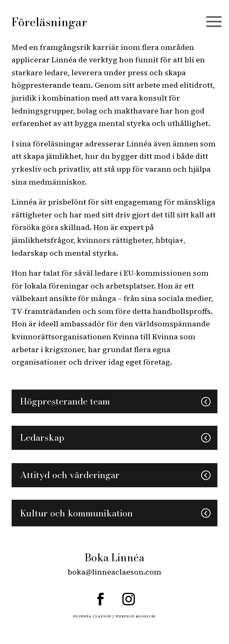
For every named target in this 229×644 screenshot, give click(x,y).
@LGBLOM (146, 616)
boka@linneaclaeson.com (114, 572)
